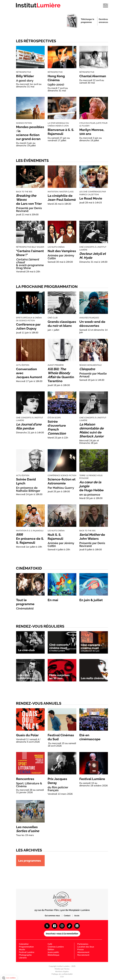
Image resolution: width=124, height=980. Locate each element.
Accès (77, 916)
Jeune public (53, 952)
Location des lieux (86, 947)
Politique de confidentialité (62, 974)
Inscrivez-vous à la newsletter (62, 934)
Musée (22, 949)
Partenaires (83, 944)
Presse (81, 949)
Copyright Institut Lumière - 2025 (62, 966)
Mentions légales (62, 971)
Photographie (25, 955)
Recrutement (83, 955)
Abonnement (83, 952)
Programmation (26, 947)
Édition (51, 949)
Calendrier (24, 944)
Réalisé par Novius (62, 969)
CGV (62, 977)
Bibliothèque (54, 955)
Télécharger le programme (88, 21)
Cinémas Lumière (56, 947)
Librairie (23, 958)
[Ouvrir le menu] (106, 6)
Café (50, 944)
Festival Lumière (27, 952)
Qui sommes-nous (53, 916)
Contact (67, 916)
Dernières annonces (103, 21)
